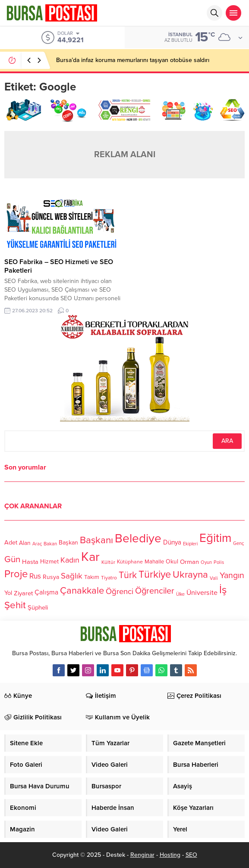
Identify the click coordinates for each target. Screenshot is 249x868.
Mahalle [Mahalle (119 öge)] (154, 562)
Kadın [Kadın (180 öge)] (70, 560)
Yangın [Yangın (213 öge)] (232, 575)
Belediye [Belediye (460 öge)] (138, 538)
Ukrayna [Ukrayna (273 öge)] (190, 574)
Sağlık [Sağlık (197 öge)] (72, 576)
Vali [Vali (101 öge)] (214, 578)
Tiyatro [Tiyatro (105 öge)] (109, 578)
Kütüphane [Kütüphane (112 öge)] (130, 562)
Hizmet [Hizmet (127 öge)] (49, 562)
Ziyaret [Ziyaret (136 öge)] (23, 593)
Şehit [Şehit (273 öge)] (15, 605)
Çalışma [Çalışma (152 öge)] (46, 592)
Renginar (142, 855)
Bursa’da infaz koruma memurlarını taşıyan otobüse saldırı (133, 60)
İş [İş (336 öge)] (223, 590)
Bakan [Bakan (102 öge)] (50, 544)
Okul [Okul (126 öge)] (172, 562)
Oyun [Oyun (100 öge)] (206, 562)
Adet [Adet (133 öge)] (11, 543)
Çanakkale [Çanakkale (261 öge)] (82, 591)
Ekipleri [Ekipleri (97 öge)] (190, 543)
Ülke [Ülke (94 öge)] (180, 594)
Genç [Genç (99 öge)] (239, 543)
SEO (191, 855)
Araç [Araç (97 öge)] (37, 543)
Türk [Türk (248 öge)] (128, 575)
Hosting (170, 855)
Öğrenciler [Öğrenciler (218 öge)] (155, 591)
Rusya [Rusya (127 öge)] (51, 577)
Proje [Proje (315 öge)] (16, 574)
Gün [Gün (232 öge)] (12, 559)
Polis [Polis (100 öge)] (219, 562)
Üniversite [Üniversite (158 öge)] (202, 592)
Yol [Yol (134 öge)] (8, 593)
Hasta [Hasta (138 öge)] (30, 562)
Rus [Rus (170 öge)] (35, 576)
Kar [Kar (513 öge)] (90, 557)
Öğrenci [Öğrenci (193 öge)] (120, 591)
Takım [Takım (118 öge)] (92, 577)
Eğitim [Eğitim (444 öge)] (215, 538)
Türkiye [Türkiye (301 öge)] (155, 574)
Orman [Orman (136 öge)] (189, 562)
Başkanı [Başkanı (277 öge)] (96, 540)
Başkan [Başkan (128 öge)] (68, 543)
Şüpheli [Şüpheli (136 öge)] (38, 607)
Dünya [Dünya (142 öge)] (172, 542)
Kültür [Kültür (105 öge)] (108, 562)
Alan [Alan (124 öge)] (25, 543)
